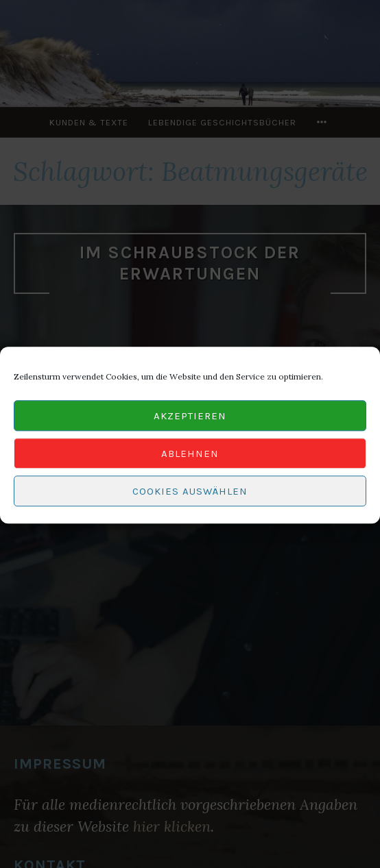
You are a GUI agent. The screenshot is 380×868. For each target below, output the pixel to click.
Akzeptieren (190, 420)
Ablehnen (190, 458)
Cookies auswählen (190, 495)
